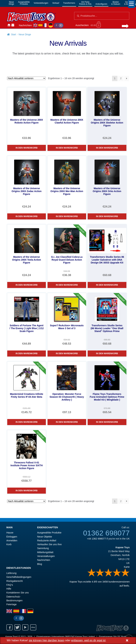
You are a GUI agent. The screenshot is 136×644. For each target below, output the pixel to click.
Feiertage (12, 604)
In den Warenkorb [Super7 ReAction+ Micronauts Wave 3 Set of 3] (67, 354)
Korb (9, 544)
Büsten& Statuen (116, 3)
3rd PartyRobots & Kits (85, 3)
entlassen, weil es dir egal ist (88, 640)
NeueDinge (11, 3)
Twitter (17, 627)
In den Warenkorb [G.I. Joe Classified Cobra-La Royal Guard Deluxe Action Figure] (67, 285)
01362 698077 (106, 533)
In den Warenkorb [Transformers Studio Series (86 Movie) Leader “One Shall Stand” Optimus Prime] (107, 354)
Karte (127, 567)
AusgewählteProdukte (24, 3)
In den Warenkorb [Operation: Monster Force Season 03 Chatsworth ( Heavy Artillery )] (67, 422)
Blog (40, 564)
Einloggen (12, 537)
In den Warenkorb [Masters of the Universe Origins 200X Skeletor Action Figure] (107, 148)
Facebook (9, 627)
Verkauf (56, 3)
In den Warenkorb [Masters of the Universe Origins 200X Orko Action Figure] (107, 216)
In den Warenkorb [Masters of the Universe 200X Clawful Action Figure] (67, 148)
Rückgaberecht (15, 581)
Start (13, 34)
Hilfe (9, 589)
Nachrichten (25, 25)
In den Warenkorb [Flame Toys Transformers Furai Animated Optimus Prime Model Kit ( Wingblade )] (107, 422)
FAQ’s (10, 585)
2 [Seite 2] (121, 78)
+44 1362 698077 (96, 539)
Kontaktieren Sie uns (13, 25)
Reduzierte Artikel (47, 541)
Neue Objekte (45, 537)
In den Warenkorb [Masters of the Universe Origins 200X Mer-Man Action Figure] (67, 216)
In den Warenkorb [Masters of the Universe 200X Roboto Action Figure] (27, 148)
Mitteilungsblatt (45, 552)
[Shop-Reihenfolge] (26, 78)
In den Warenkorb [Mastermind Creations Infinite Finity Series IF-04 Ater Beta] (27, 422)
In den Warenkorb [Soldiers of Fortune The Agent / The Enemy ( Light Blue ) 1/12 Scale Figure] (27, 354)
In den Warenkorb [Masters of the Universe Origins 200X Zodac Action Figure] (27, 216)
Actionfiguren (101, 4)
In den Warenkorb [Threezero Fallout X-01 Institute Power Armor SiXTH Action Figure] (27, 491)
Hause (9, 25)
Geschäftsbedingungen (19, 577)
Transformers (69, 3)
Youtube (25, 627)
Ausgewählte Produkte (49, 533)
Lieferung (11, 573)
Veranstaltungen (46, 556)
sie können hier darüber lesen (47, 640)
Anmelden (17, 25)
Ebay (33, 627)
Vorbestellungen (41, 3)
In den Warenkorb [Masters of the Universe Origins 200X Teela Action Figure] (27, 285)
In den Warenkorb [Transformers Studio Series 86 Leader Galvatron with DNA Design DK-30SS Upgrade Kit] (107, 285)
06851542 (70, 637)
